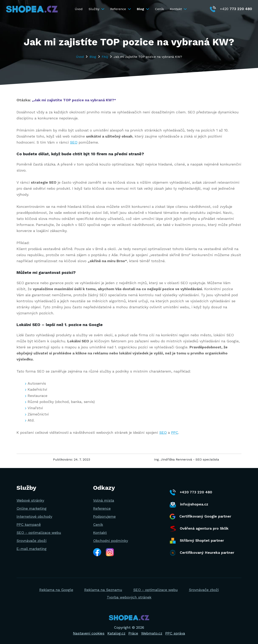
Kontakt (178, 9)
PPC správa (175, 633)
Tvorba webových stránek (129, 597)
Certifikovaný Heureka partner (202, 553)
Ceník (159, 9)
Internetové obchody (34, 516)
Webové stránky (30, 500)
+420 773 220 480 (191, 492)
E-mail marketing (32, 549)
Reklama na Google (56, 590)
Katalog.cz (116, 633)
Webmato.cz (152, 633)
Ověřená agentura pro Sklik (199, 529)
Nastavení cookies (89, 633)
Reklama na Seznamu (103, 590)
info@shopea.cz (189, 504)
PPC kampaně (29, 524)
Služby (96, 9)
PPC (175, 432)
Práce (133, 633)
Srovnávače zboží (32, 541)
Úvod (79, 9)
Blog (143, 9)
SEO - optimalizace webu (39, 533)
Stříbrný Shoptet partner (197, 541)
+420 (231, 9)
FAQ (105, 57)
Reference (121, 9)
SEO (74, 142)
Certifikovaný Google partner (200, 517)
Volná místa (104, 500)
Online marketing (32, 508)
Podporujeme (104, 516)
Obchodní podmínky (111, 541)
